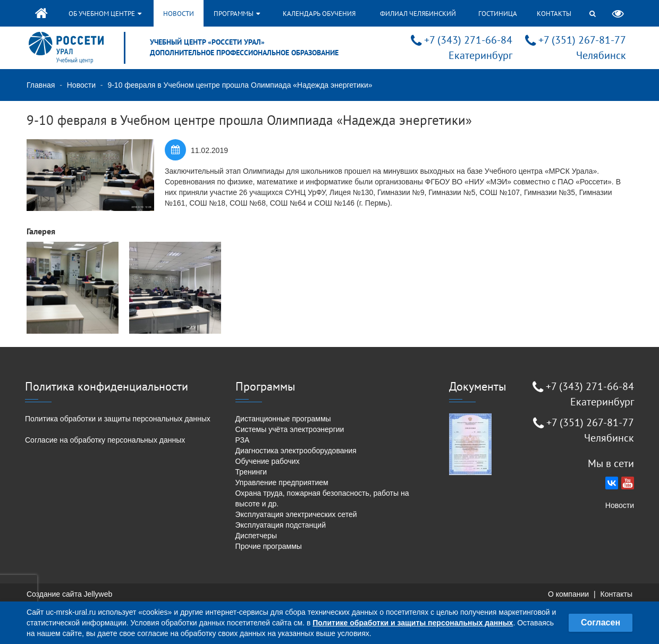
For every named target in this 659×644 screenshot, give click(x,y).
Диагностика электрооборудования (296, 451)
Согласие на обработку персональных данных (105, 440)
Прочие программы (269, 546)
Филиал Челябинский (418, 14)
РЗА (243, 440)
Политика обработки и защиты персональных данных (118, 419)
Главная (41, 85)
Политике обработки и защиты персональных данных (413, 623)
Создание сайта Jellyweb (69, 594)
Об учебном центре (105, 14)
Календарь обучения (319, 14)
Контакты (554, 14)
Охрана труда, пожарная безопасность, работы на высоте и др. (322, 498)
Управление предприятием (282, 482)
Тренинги (251, 472)
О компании (568, 594)
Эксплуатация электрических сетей (296, 514)
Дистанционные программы (283, 419)
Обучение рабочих (268, 461)
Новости (179, 14)
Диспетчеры (256, 536)
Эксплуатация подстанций (281, 525)
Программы (237, 14)
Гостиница (498, 14)
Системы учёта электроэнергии (290, 429)
